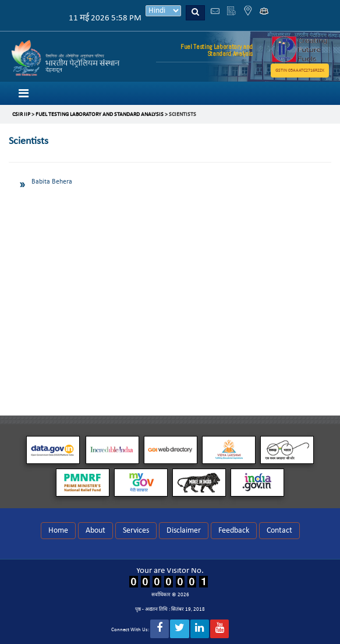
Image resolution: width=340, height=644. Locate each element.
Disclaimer (184, 531)
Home (58, 531)
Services (136, 531)
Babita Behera (52, 182)
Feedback (234, 531)
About (95, 531)
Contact (279, 531)
